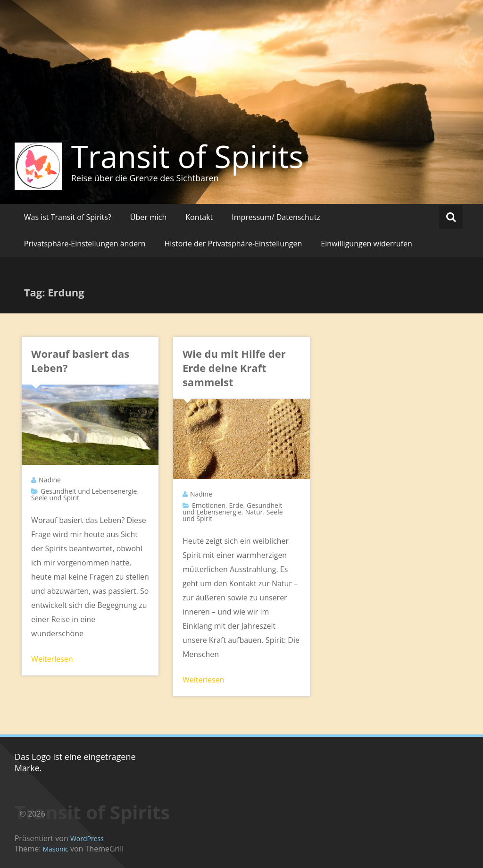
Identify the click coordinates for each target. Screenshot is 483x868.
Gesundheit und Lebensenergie (89, 491)
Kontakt (199, 217)
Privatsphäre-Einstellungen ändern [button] (85, 244)
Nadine (50, 480)
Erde (236, 505)
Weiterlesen (52, 659)
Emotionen (209, 505)
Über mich (148, 217)
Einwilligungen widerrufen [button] (366, 244)
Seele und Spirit (55, 498)
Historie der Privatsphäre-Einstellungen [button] (233, 244)
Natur (254, 512)
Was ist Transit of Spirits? (68, 217)
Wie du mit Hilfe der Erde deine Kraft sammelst (234, 368)
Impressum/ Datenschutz (276, 217)
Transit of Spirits (187, 156)
